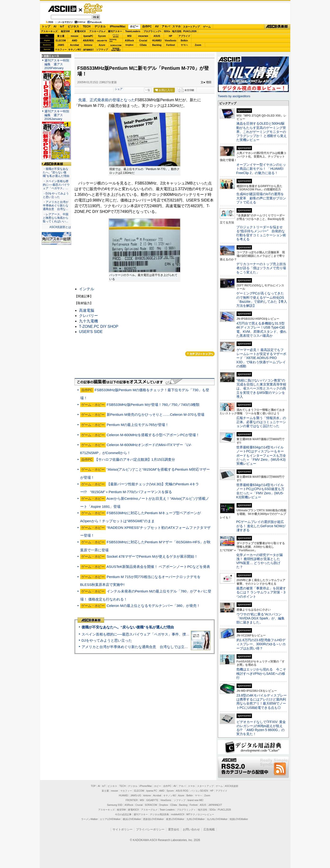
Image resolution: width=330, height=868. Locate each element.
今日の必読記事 (123, 814)
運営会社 (174, 829)
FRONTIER (143, 36)
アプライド (184, 36)
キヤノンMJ (75, 50)
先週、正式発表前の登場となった (107, 100)
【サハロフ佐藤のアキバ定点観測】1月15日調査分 (135, 459)
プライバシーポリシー (150, 829)
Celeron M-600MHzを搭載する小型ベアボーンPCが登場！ (153, 435)
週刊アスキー (115, 31)
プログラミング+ (152, 31)
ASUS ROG (88, 41)
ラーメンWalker (90, 819)
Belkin (184, 41)
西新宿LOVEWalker (153, 819)
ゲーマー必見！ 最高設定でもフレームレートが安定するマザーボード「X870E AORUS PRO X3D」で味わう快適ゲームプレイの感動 (261, 358)
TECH (87, 26)
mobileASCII (178, 814)
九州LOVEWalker (196, 819)
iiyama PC (152, 791)
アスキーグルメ (97, 31)
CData (143, 45)
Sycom (102, 36)
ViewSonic (171, 41)
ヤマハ (184, 45)
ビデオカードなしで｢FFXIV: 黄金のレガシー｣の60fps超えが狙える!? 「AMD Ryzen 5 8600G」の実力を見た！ (261, 728)
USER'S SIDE (91, 332)
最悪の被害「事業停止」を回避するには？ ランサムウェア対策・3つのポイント (261, 592)
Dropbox (129, 45)
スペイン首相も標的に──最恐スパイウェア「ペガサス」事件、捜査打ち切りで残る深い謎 (153, 634)
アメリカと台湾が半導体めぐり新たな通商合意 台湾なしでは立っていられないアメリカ (153, 647)
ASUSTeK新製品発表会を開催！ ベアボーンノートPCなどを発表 (158, 567)
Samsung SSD (115, 805)
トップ (46, 26)
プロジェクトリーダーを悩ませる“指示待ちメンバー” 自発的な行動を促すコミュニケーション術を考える (261, 233)
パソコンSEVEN (116, 36)
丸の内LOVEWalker (217, 819)
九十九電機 (88, 321)
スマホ (176, 26)
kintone (88, 45)
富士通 (61, 36)
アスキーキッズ (49, 31)
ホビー (134, 26)
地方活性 (177, 31)
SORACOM (151, 805)
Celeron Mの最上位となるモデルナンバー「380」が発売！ (153, 606)
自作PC (147, 26)
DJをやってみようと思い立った (107, 640)
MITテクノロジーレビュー (200, 814)
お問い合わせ (191, 829)
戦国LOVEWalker (239, 819)
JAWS (61, 45)
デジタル (100, 26)
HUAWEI (157, 41)
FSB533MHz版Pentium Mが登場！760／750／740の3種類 (153, 405)
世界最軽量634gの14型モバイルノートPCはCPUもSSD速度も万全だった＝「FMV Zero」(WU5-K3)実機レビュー (260, 491)
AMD (75, 41)
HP (171, 36)
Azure (102, 45)
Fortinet (170, 45)
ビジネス (73, 26)
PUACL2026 (190, 31)
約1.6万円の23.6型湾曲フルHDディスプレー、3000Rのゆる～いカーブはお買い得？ (261, 644)
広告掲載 (209, 829)
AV (157, 26)
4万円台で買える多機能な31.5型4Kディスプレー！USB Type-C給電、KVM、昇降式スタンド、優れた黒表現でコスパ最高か (261, 329)
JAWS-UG (136, 796)
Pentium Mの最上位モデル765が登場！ (138, 425)
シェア (119, 89)
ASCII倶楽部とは (60, 227)
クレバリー (88, 316)
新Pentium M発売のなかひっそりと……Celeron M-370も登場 (156, 414)
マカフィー (61, 50)
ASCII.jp (62, 9)
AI (55, 26)
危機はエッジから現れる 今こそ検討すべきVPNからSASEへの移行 (261, 673)
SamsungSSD (113, 40)
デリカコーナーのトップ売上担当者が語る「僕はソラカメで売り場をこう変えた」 (261, 268)
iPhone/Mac (118, 26)
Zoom (198, 45)
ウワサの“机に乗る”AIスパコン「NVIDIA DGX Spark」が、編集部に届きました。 (261, 618)
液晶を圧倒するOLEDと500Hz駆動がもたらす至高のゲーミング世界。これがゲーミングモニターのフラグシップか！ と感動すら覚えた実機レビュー (262, 132)
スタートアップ (191, 27)
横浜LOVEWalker (132, 819)
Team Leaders (167, 810)
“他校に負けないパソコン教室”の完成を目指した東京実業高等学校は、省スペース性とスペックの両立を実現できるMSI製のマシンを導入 (261, 388)
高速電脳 (87, 310)
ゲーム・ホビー (94, 9)
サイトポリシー (123, 829)
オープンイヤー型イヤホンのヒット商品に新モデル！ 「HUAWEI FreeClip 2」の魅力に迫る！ (261, 169)
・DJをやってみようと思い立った (56, 195)
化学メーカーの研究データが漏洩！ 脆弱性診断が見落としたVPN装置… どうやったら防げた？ (260, 561)
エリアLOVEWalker (110, 819)
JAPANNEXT (88, 50)
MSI (129, 36)
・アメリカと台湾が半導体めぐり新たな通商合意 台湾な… (56, 206)
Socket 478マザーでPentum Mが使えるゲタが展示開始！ (152, 556)
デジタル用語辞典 (159, 814)
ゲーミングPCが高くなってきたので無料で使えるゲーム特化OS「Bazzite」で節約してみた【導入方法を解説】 (262, 299)
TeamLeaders (133, 31)
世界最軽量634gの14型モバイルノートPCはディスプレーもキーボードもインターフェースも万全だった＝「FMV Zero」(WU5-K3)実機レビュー (261, 455)
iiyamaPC (88, 36)
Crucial (143, 41)
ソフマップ (102, 50)
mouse (75, 36)
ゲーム (207, 27)
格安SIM (65, 31)
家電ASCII (80, 31)
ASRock (129, 41)
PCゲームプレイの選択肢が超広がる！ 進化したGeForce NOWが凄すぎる (261, 526)
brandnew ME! (116, 50)
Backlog (157, 45)
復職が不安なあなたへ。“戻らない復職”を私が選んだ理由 (128, 627)
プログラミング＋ (186, 810)
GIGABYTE (102, 41)
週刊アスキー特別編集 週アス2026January (57, 115)
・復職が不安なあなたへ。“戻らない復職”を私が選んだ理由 (56, 172)
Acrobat (75, 45)
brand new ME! (196, 800)
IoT (62, 26)
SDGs (167, 31)
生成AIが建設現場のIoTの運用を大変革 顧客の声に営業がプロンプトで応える (261, 198)
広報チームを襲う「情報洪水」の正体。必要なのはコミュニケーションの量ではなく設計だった (261, 422)
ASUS (157, 36)
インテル (87, 289)
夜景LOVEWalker (175, 819)
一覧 (148, 90)
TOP (93, 786)
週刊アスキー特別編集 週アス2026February (57, 64)
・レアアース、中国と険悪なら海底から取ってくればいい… (56, 218)
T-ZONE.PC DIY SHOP (99, 327)
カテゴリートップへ (200, 354)
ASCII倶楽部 (277, 27)
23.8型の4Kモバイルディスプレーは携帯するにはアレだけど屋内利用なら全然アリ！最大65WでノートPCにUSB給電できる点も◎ (262, 701)
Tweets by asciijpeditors (234, 96)
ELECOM (61, 41)
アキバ (166, 26)
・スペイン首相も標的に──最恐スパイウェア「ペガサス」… (56, 185)
